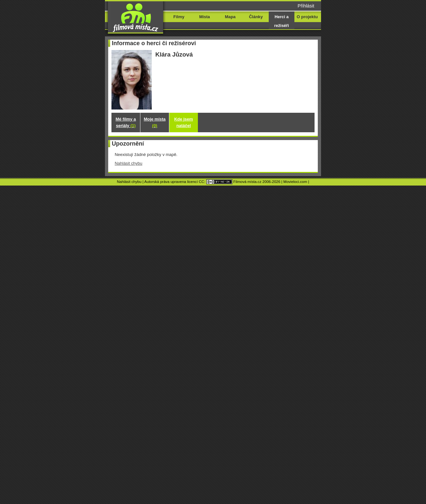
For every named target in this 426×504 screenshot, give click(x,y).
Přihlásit (306, 6)
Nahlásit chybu (129, 163)
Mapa (230, 17)
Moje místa (155, 122)
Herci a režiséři (282, 21)
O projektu (307, 17)
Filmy (179, 17)
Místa (205, 17)
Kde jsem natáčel (184, 122)
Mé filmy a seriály (126, 122)
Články (256, 17)
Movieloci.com (295, 182)
